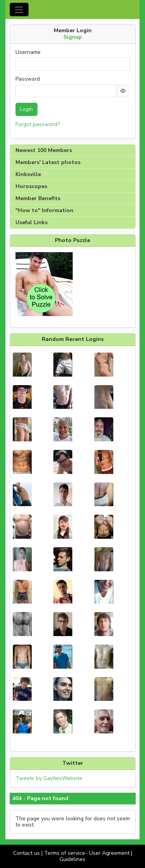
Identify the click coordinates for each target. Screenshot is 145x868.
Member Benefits (38, 198)
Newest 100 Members (44, 150)
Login (26, 109)
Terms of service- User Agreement (87, 853)
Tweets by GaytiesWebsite (49, 778)
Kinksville (28, 174)
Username (28, 52)
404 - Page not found (40, 799)
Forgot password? (38, 124)
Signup (73, 37)
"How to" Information (44, 210)
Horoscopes (31, 186)
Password (28, 79)
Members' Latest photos (48, 162)
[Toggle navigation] (19, 10)
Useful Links (32, 222)
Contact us (26, 853)
